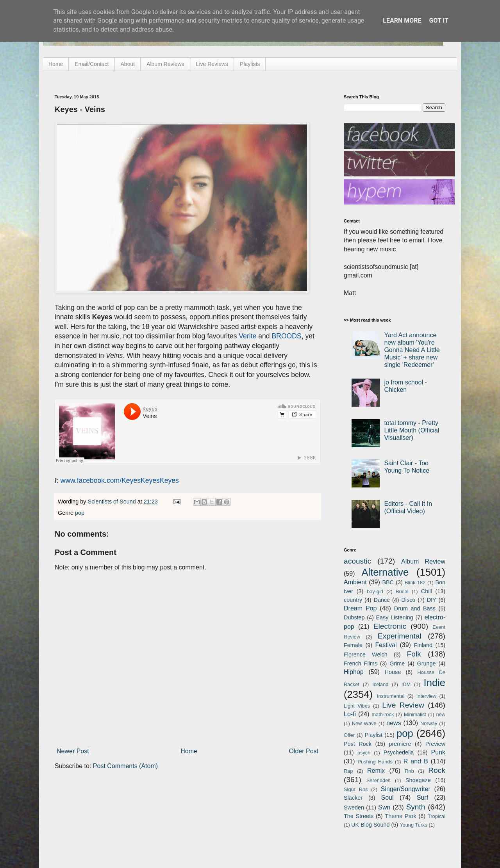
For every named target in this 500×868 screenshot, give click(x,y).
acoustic (357, 561)
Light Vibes (357, 706)
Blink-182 (415, 583)
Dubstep (354, 617)
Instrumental (391, 696)
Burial (402, 591)
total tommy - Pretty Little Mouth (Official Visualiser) (412, 430)
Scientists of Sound (113, 502)
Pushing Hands (375, 762)
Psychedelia (399, 752)
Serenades (379, 780)
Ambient (355, 582)
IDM (406, 684)
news (394, 723)
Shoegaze (418, 780)
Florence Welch (366, 655)
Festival (386, 645)
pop (80, 513)
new (441, 714)
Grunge (427, 663)
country (353, 600)
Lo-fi (350, 714)
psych (364, 753)
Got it (438, 20)
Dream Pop (360, 608)
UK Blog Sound (370, 825)
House (393, 672)
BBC (388, 582)
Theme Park (401, 816)
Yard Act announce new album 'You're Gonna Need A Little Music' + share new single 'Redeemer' (412, 350)
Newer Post (73, 751)
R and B (416, 761)
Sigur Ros (356, 789)
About (128, 64)
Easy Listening (395, 617)
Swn (384, 807)
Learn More (402, 20)
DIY (432, 600)
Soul (387, 798)
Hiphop (354, 672)
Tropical (437, 816)
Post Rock (358, 744)
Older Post (304, 751)
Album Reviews (165, 64)
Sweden (354, 808)
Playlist (373, 735)
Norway (429, 723)
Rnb (409, 771)
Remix (376, 771)
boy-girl (375, 591)
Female (353, 645)
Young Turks (413, 825)
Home (56, 64)
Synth (415, 807)
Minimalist (415, 714)
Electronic (390, 626)
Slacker (353, 798)
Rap (348, 771)
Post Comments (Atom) (125, 766)
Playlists (250, 64)
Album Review (423, 561)
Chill (427, 591)
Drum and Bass (415, 608)
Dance (382, 600)
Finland (423, 645)
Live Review (403, 705)
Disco (408, 600)
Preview (435, 744)
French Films (361, 663)
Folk (414, 654)
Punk (438, 752)
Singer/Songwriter (406, 789)
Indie (435, 683)
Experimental (400, 636)
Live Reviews (212, 64)
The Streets (359, 816)
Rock (437, 770)
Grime (397, 663)
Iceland (380, 684)
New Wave (364, 723)
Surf (422, 798)
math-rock (383, 714)
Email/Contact (92, 64)
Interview (426, 696)
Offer (349, 735)
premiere (400, 744)
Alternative (385, 572)
